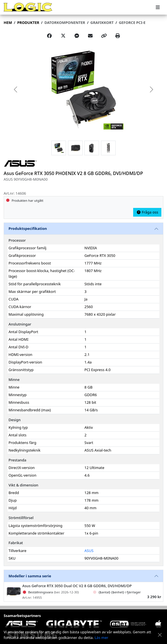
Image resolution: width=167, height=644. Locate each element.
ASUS (89, 551)
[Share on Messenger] (77, 36)
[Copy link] (104, 36)
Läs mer (101, 638)
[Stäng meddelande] (160, 635)
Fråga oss (147, 212)
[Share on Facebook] (49, 36)
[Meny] (158, 7)
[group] (83, 89)
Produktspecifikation (28, 228)
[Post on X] (63, 36)
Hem (8, 23)
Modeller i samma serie (30, 576)
